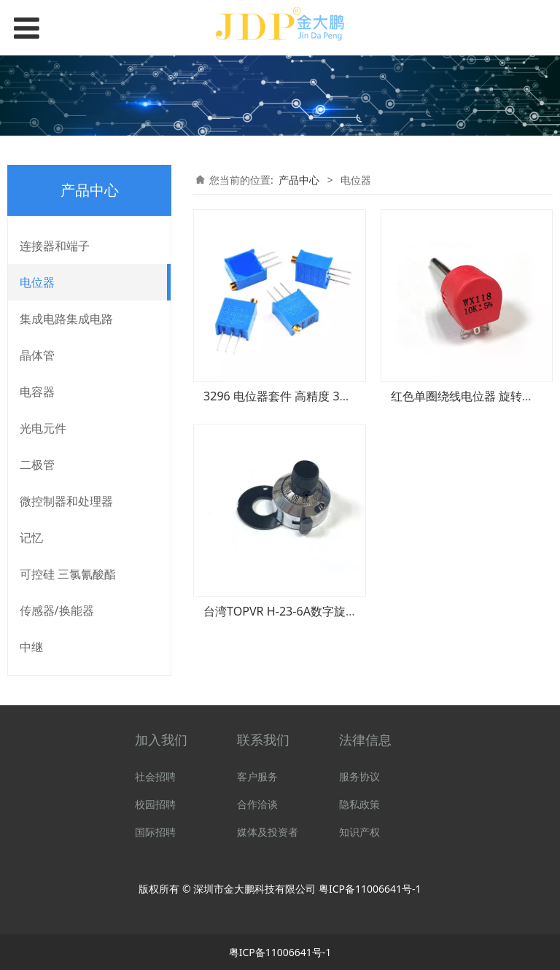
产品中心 (299, 180)
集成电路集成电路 (66, 319)
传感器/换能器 (57, 610)
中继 (31, 647)
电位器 (37, 282)
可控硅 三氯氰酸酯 (68, 574)
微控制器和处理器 (66, 501)
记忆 (31, 538)
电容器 (37, 392)
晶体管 (37, 355)
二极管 (37, 465)
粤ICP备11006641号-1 (370, 889)
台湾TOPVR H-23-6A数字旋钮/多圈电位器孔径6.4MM (342, 611)
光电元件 (43, 428)
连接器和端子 (55, 246)
